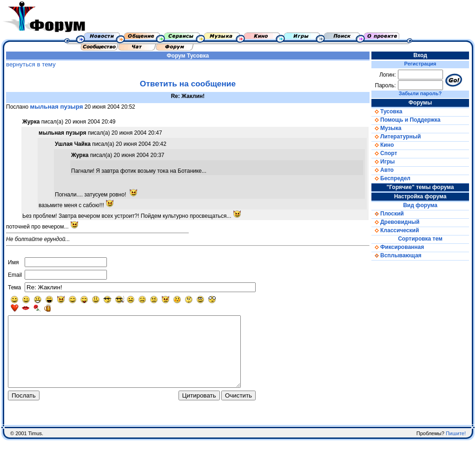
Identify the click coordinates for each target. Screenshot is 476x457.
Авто (383, 170)
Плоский (388, 214)
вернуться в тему (31, 64)
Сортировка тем (420, 239)
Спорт (384, 153)
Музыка (386, 128)
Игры (383, 162)
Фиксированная (398, 247)
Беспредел (391, 178)
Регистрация (420, 64)
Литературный (396, 137)
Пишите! (456, 450)
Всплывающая (397, 255)
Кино (383, 145)
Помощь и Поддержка (406, 120)
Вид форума (420, 205)
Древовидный (395, 222)
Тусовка (198, 56)
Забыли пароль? (420, 93)
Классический (395, 230)
